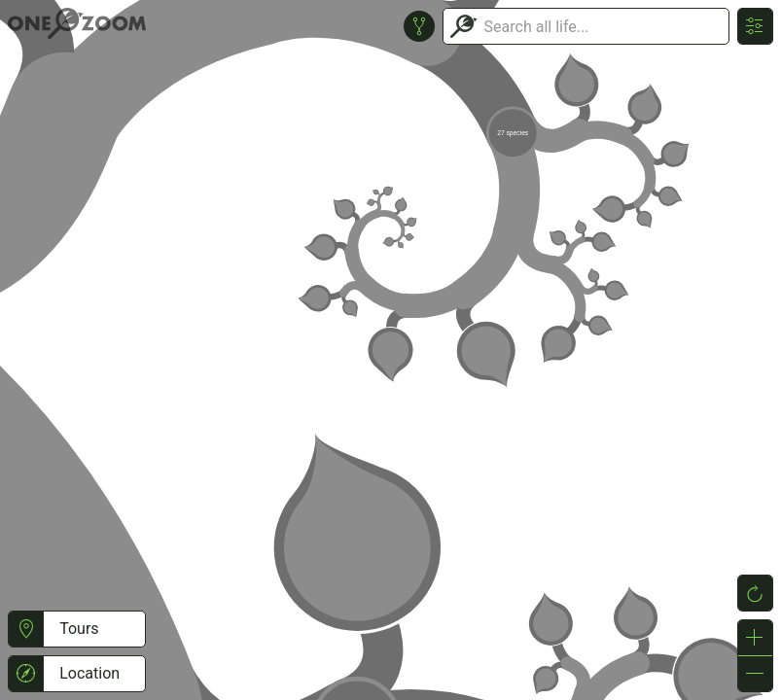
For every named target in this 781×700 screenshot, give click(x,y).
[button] (26, 629)
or (390, 350)
